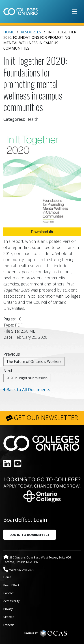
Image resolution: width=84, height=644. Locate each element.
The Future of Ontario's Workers (34, 361)
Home (9, 32)
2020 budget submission (27, 378)
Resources (31, 32)
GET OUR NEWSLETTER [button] (46, 418)
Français (9, 625)
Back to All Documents (27, 389)
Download (42, 232)
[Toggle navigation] (74, 12)
